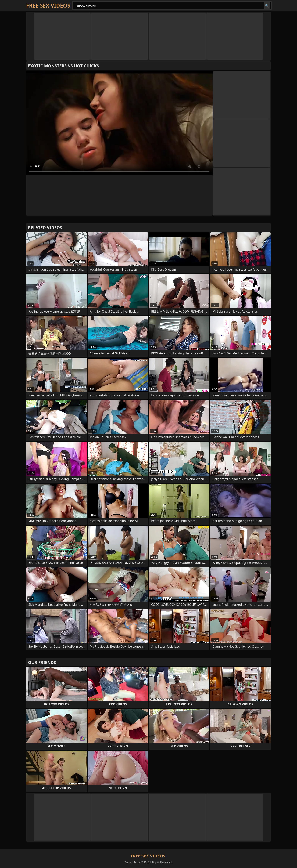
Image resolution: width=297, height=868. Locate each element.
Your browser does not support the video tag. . (119, 123)
